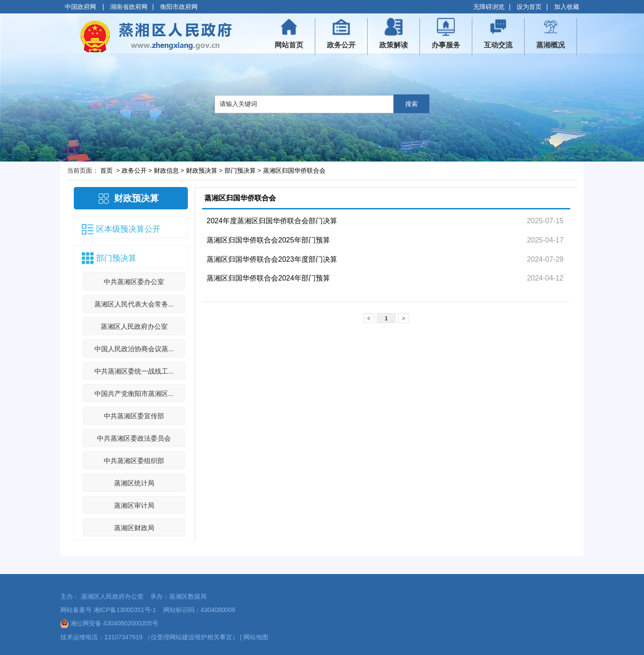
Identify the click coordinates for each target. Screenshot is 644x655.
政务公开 (134, 170)
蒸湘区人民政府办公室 (134, 326)
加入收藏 (567, 7)
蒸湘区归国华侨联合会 (294, 170)
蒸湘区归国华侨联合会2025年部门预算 (268, 240)
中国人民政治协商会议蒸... (134, 349)
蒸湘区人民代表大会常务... (134, 304)
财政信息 (166, 170)
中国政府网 (81, 7)
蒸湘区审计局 (134, 505)
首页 (106, 170)
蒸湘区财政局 (134, 528)
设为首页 (529, 7)
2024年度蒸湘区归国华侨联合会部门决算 (272, 221)
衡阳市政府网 (179, 7)
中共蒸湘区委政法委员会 (134, 438)
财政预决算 (202, 170)
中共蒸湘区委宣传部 (134, 416)
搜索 (411, 104)
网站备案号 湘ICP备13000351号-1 (108, 610)
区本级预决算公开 (128, 229)
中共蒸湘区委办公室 (134, 282)
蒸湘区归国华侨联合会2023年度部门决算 (272, 259)
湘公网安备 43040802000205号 (109, 623)
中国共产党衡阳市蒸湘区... (134, 393)
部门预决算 (240, 170)
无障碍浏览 (489, 7)
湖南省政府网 (129, 7)
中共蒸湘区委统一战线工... (134, 371)
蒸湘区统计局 (134, 483)
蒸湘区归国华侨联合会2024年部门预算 (268, 278)
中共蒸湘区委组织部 (134, 461)
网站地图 (256, 637)
